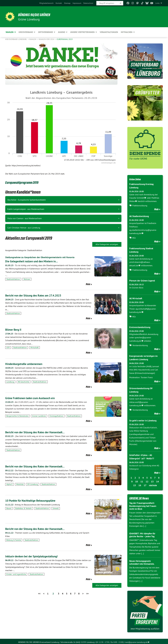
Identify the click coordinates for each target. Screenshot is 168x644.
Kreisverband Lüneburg (16, 39)
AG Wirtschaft (136, 298)
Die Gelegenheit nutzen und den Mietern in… (35, 261)
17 (145, 484)
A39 (8, 348)
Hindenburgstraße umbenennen (27, 364)
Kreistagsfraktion (57, 416)
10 (136, 480)
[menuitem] (46, 3)
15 (135, 484)
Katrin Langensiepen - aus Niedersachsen (26, 209)
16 (140, 484)
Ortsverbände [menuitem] (45, 32)
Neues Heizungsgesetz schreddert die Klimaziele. (142, 561)
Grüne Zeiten (137, 179)
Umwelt (56, 508)
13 (152, 480)
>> (87, 594)
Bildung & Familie (14, 540)
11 (142, 480)
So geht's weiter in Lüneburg (144, 419)
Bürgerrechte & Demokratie (17, 416)
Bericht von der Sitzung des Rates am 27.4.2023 (37, 295)
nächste (153, 484)
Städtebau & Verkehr (23, 508)
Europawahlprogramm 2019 (26, 182)
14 (157, 480)
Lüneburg (10, 382)
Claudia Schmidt (137, 198)
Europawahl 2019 (65, 39)
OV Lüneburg (33, 484)
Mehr (88, 284)
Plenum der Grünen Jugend (143, 280)
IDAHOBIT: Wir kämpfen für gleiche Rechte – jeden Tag (143, 533)
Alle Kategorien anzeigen (107, 244)
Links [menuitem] (157, 3)
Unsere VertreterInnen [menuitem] (82, 32)
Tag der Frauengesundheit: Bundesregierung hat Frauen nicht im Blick (144, 504)
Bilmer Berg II (14, 330)
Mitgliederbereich (46, 3)
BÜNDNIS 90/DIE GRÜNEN (38, 15)
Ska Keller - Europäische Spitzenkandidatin (27, 200)
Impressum (77, 3)
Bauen (9, 508)
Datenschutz (88, 3)
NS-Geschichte (24, 382)
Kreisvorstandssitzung (141, 326)
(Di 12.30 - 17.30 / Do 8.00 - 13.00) (110, 641)
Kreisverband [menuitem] (26, 32)
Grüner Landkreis (39, 416)
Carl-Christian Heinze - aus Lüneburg (24, 228)
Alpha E (10, 484)
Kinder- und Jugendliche (16, 574)
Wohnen (27, 279)
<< (39, 594)
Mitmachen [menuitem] (127, 32)
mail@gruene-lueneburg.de (136, 641)
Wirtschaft (35, 348)
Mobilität (20, 484)
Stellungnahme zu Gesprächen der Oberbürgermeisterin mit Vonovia (43, 257)
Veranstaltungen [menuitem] (109, 32)
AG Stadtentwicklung (140, 216)
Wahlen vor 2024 (47, 39)
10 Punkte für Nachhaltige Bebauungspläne (34, 500)
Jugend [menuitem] (62, 32)
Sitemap (67, 3)
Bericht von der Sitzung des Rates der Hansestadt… (39, 432)
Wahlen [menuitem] (10, 32)
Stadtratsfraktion (13, 279)
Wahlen (33, 39)
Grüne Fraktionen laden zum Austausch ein (34, 398)
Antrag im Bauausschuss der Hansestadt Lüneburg (33, 505)
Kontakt (59, 3)
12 (147, 480)
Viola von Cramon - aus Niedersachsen (25, 218)
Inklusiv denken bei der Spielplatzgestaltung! (35, 556)
